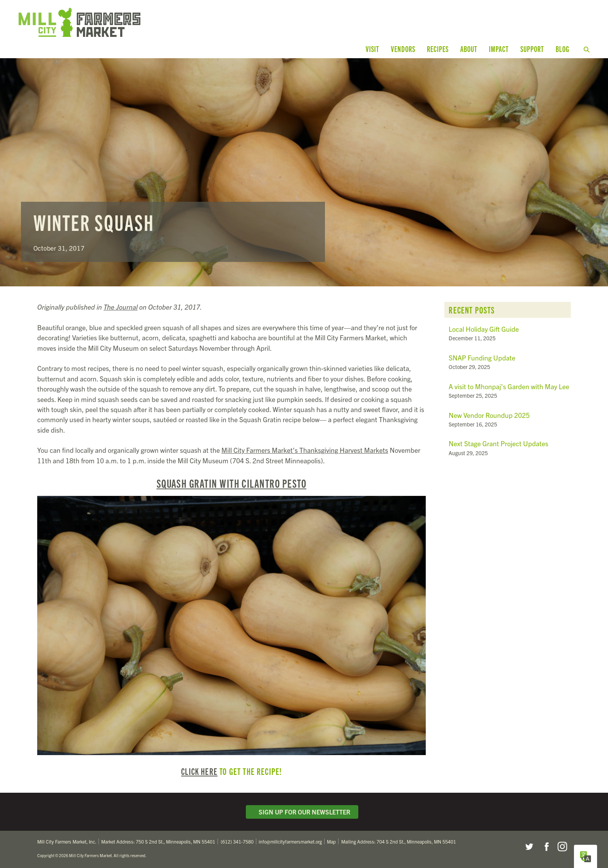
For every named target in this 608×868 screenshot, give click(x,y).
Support (532, 49)
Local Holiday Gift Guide (484, 329)
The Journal (121, 307)
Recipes (438, 49)
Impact (499, 49)
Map (331, 841)
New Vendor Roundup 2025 (489, 415)
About (469, 49)
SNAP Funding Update (482, 358)
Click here (199, 771)
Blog (562, 49)
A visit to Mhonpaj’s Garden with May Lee (509, 386)
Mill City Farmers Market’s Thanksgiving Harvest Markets (305, 450)
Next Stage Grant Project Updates (498, 443)
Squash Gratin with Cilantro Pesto (231, 483)
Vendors (403, 49)
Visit (372, 49)
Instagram (562, 847)
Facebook (546, 847)
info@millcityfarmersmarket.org (290, 841)
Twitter (529, 847)
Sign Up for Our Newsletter (302, 812)
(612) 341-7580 (237, 841)
